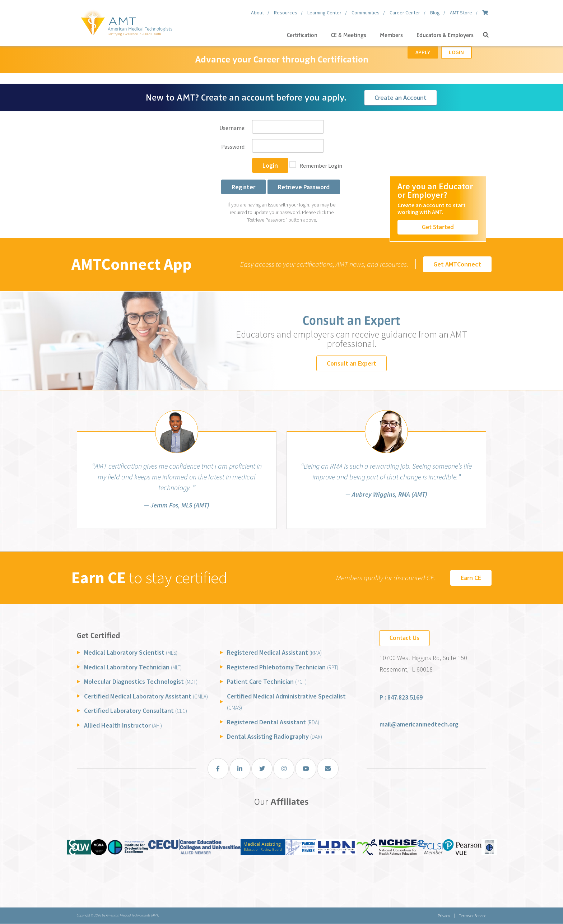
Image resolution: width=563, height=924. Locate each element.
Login (456, 52)
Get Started (438, 227)
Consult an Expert (352, 363)
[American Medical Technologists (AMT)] (126, 22)
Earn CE (471, 578)
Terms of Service (473, 916)
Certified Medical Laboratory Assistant (146, 696)
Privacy (443, 916)
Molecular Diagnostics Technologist (141, 681)
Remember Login (321, 166)
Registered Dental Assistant (273, 722)
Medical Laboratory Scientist (131, 652)
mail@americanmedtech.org (419, 724)
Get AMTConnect (457, 264)
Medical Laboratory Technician (133, 667)
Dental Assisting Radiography (274, 736)
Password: (233, 147)
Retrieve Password (304, 187)
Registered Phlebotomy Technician (283, 667)
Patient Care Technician (267, 681)
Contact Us (404, 638)
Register (243, 187)
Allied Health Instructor (123, 725)
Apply (423, 52)
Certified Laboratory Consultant (136, 711)
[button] (486, 35)
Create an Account (401, 97)
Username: (232, 128)
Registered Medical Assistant (274, 652)
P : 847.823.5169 (401, 697)
